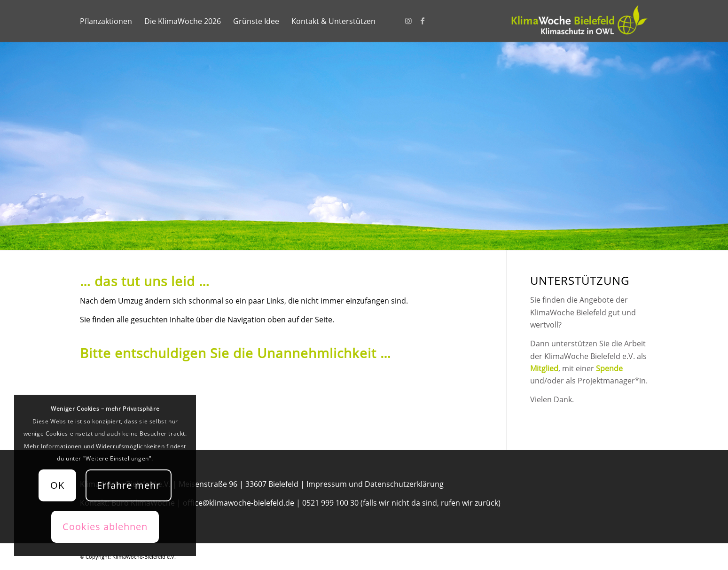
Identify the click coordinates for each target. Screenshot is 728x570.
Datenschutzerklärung (404, 484)
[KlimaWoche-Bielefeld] (578, 21)
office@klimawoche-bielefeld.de (239, 503)
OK (57, 485)
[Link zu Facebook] (423, 21)
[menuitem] (106, 21)
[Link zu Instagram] (408, 21)
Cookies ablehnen (105, 527)
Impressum (327, 484)
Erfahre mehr (129, 485)
